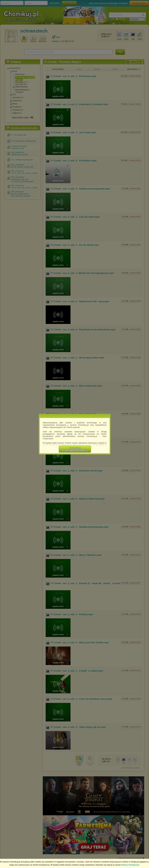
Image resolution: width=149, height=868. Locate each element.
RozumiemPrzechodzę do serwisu (75, 449)
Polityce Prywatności (130, 865)
